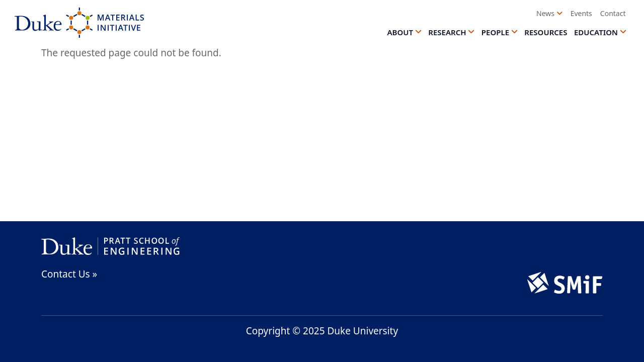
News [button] (545, 13)
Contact (613, 13)
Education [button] (596, 32)
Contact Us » (69, 274)
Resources (546, 32)
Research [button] (447, 32)
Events (581, 13)
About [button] (400, 32)
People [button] (495, 32)
